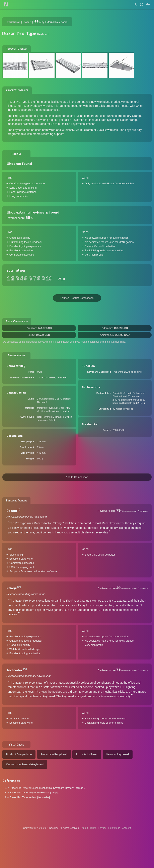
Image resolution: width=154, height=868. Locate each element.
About (85, 828)
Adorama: (115, 328)
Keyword (118, 754)
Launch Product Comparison (77, 298)
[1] (19, 510)
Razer (27, 22)
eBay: (39, 335)
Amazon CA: (115, 335)
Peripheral (13, 22)
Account (127, 828)
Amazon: (39, 328)
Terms (93, 828)
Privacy (102, 828)
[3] (25, 669)
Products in (54, 754)
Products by (87, 754)
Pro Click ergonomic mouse (111, 106)
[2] (19, 587)
